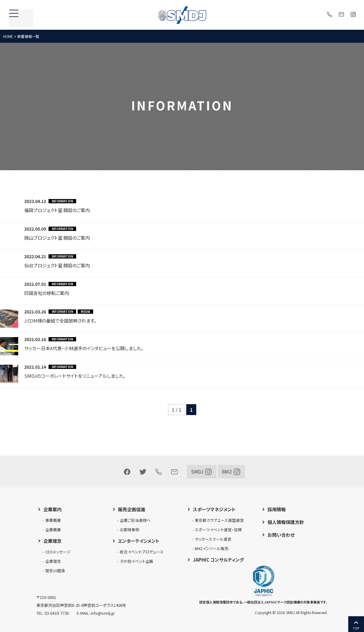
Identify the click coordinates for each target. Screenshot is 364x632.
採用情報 (277, 509)
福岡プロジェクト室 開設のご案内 (57, 210)
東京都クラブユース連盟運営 (219, 520)
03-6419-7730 (57, 613)
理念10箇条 (55, 571)
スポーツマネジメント (214, 509)
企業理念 (52, 541)
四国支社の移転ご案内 (47, 293)
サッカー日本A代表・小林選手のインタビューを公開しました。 (84, 348)
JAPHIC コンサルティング (218, 560)
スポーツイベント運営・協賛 (218, 530)
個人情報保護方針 (286, 522)
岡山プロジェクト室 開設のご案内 (57, 238)
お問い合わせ (281, 535)
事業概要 (53, 520)
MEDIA (85, 312)
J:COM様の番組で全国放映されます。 (60, 321)
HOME (8, 36)
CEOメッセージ (58, 552)
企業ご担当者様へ (135, 520)
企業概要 (53, 530)
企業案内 (52, 509)
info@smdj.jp (103, 613)
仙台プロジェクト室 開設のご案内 (57, 265)
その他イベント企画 (136, 561)
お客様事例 (130, 530)
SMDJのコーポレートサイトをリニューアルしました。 (75, 376)
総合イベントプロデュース (142, 552)
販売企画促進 (132, 509)
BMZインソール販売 (212, 548)
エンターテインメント (139, 541)
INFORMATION (62, 201)
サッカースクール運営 (213, 539)
